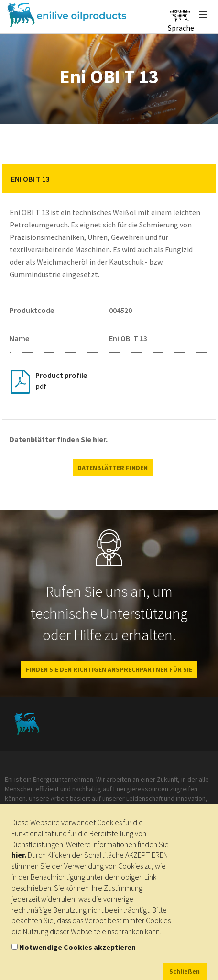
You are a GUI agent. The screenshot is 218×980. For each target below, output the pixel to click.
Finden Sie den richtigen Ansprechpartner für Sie (109, 669)
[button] (201, 179)
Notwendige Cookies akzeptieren (77, 947)
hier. (19, 855)
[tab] (109, 179)
